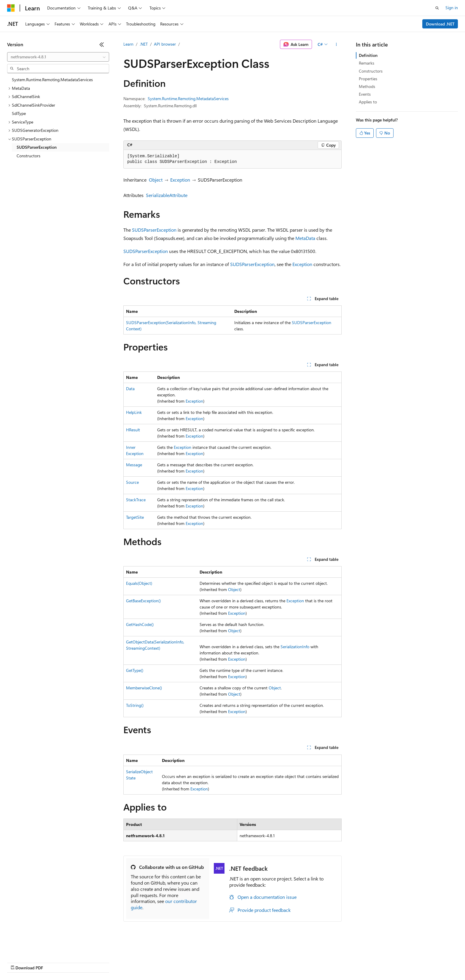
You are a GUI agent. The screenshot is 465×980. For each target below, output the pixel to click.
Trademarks (246, 962)
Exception (180, 180)
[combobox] (58, 57)
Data (130, 389)
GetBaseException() (143, 601)
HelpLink (134, 412)
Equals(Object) (139, 583)
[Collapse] (102, 44)
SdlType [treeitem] (19, 113)
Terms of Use (217, 962)
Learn (128, 44)
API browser (165, 44)
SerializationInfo (295, 647)
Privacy (130, 962)
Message (134, 465)
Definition (368, 55)
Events (365, 94)
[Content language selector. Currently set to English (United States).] (34, 948)
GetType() (135, 670)
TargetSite (135, 517)
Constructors (371, 71)
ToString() (135, 705)
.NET (144, 44)
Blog (81, 962)
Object (156, 180)
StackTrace (136, 500)
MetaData (305, 238)
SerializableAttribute (167, 195)
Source (132, 482)
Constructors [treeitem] (28, 156)
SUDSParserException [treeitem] (37, 147)
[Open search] (437, 8)
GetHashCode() (140, 624)
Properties (368, 79)
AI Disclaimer (19, 962)
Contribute (106, 962)
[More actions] (336, 44)
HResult (133, 430)
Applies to (368, 102)
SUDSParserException (154, 230)
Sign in (452, 8)
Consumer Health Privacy (170, 962)
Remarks (367, 63)
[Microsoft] (11, 8)
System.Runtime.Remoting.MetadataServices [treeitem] (52, 80)
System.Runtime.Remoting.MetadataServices (188, 99)
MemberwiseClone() (144, 688)
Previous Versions (54, 962)
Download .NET (440, 24)
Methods (367, 86)
